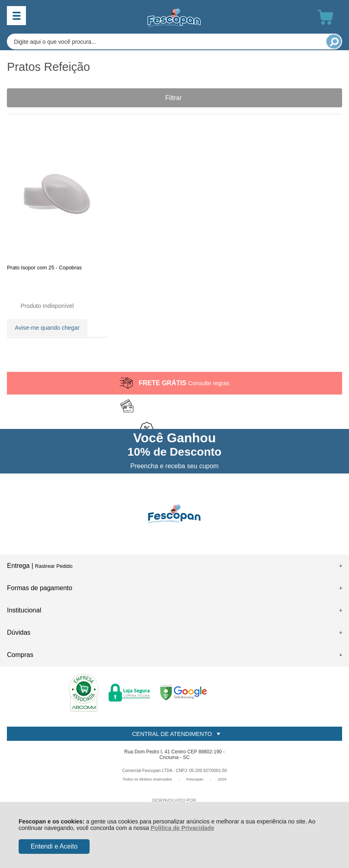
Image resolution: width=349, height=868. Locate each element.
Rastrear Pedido (54, 568)
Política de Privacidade (183, 828)
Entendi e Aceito (54, 846)
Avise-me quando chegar (47, 327)
